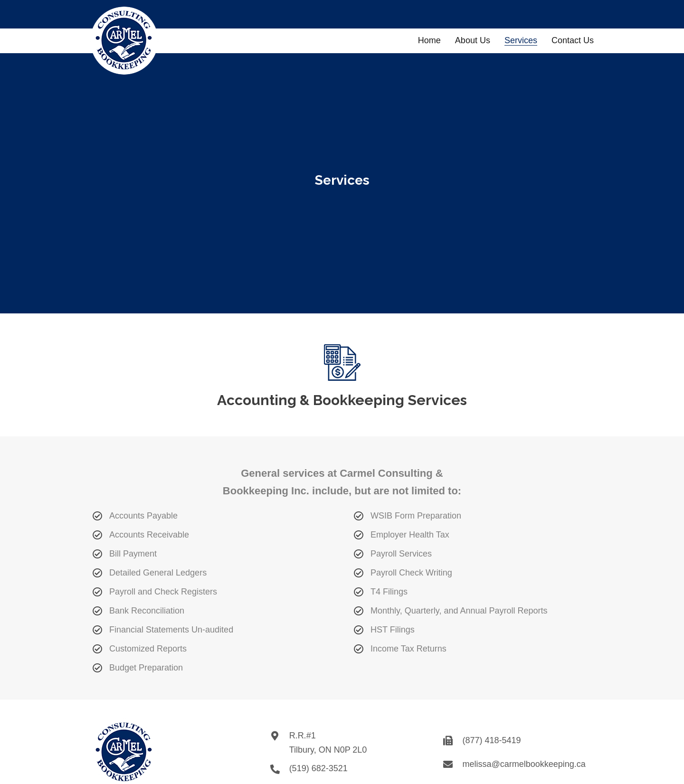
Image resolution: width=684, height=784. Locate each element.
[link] (429, 40)
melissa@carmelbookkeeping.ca (524, 764)
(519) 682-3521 (318, 768)
